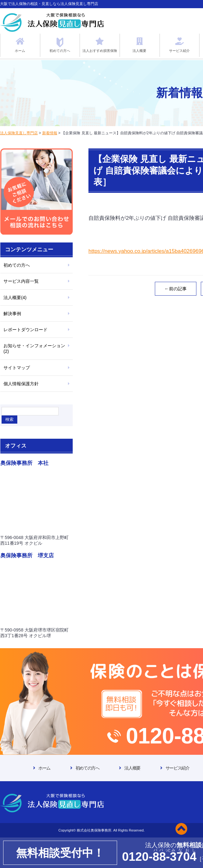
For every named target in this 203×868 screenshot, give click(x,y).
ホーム (44, 768)
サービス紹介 (178, 768)
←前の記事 (176, 289)
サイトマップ (17, 368)
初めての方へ (17, 265)
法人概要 (132, 768)
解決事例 (12, 314)
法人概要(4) (15, 298)
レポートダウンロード (25, 330)
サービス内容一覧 (21, 281)
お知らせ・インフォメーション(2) (34, 348)
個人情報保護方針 (21, 384)
